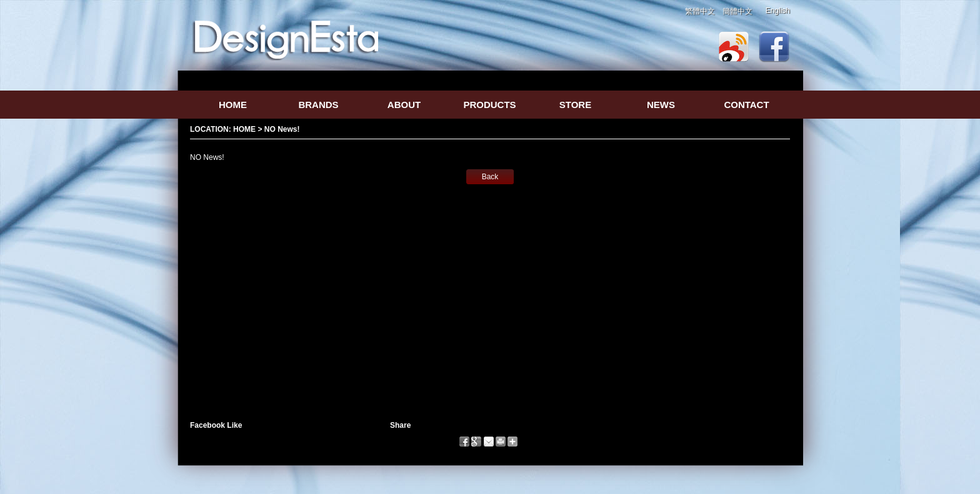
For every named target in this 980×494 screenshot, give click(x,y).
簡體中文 (737, 11)
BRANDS (318, 105)
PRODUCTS (489, 105)
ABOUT (404, 105)
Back (490, 177)
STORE (575, 105)
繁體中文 (700, 11)
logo (287, 40)
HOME (233, 105)
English (778, 11)
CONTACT (746, 105)
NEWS (661, 105)
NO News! (282, 129)
